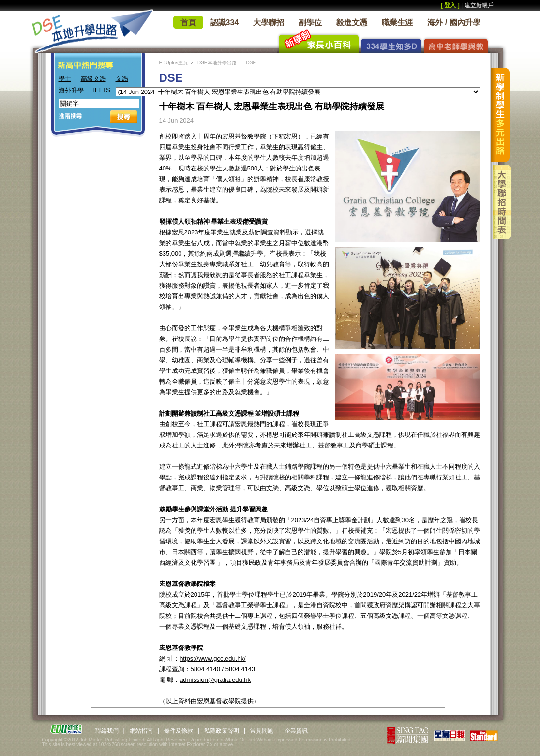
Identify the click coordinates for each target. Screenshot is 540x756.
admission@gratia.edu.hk (215, 680)
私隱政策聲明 (222, 731)
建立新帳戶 (479, 5)
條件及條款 (179, 731)
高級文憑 (93, 79)
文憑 (122, 79)
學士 (65, 79)
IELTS (102, 90)
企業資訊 (296, 731)
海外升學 (71, 90)
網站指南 (141, 731)
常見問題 (262, 731)
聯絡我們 (107, 731)
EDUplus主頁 (173, 63)
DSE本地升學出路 (217, 63)
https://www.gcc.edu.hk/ (213, 658)
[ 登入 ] (450, 5)
